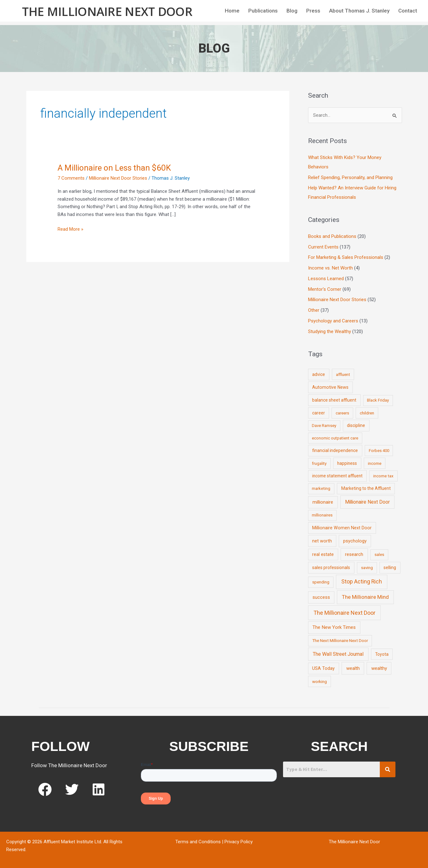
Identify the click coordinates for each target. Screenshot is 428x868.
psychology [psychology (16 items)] (355, 541)
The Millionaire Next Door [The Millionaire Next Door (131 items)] (344, 613)
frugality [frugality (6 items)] (319, 463)
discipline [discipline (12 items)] (356, 425)
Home (232, 11)
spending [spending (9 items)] (321, 582)
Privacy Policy (239, 842)
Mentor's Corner (325, 289)
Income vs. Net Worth (330, 268)
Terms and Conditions (198, 842)
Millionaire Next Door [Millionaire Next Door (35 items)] (367, 502)
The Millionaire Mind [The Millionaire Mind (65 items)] (365, 597)
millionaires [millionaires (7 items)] (322, 515)
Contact (408, 11)
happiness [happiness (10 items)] (347, 463)
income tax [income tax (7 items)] (383, 476)
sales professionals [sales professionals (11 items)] (331, 568)
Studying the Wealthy (330, 331)
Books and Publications (332, 236)
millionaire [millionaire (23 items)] (323, 502)
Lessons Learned (326, 279)
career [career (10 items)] (319, 413)
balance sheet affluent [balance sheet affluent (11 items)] (334, 400)
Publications (263, 11)
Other (314, 310)
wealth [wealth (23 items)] (353, 668)
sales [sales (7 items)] (379, 555)
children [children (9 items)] (367, 413)
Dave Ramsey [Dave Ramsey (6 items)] (324, 426)
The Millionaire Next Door (107, 11)
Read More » (70, 229)
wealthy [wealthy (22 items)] (379, 668)
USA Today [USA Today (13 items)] (323, 668)
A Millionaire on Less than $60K (114, 168)
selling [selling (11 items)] (390, 568)
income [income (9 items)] (375, 463)
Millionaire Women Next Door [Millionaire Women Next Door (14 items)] (342, 528)
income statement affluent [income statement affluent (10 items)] (337, 476)
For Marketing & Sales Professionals (346, 257)
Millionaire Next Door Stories (118, 178)
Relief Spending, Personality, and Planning (350, 177)
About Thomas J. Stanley (359, 11)
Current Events (323, 247)
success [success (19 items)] (321, 597)
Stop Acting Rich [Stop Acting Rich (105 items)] (362, 582)
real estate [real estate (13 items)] (323, 554)
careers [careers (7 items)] (342, 413)
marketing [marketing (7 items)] (321, 488)
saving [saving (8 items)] (367, 568)
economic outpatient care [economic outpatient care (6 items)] (335, 438)
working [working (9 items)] (320, 681)
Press (313, 11)
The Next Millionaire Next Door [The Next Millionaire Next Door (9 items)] (340, 640)
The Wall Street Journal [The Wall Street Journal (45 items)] (338, 654)
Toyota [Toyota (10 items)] (382, 654)
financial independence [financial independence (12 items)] (335, 450)
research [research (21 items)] (354, 554)
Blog (292, 11)
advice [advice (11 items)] (319, 374)
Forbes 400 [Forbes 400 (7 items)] (379, 451)
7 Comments (71, 178)
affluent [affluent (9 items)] (343, 374)
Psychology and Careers (333, 321)
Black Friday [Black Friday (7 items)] (378, 400)
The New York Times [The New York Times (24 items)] (334, 627)
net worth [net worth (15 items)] (322, 541)
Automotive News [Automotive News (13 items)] (330, 387)
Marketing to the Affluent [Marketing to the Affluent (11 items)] (366, 488)
